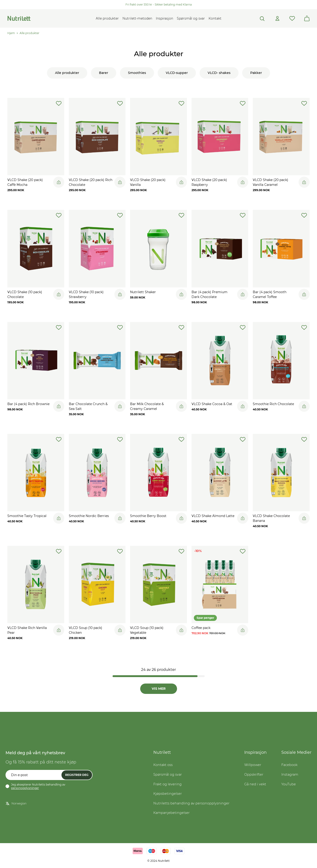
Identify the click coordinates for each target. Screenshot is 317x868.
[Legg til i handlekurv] (59, 182)
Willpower (253, 765)
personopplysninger (25, 788)
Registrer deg (77, 775)
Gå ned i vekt (255, 785)
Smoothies (137, 73)
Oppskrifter (254, 775)
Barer (104, 73)
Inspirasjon (164, 18)
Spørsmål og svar (191, 18)
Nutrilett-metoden (137, 18)
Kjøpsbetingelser (168, 794)
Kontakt (215, 18)
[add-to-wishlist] (59, 103)
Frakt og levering (167, 785)
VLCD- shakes (219, 73)
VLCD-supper (177, 73)
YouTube (289, 785)
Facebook (289, 765)
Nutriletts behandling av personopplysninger (191, 804)
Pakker (256, 73)
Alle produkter (107, 18)
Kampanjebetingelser (172, 813)
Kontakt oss (163, 765)
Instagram (290, 775)
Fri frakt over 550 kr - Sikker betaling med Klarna (159, 4)
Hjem (11, 33)
